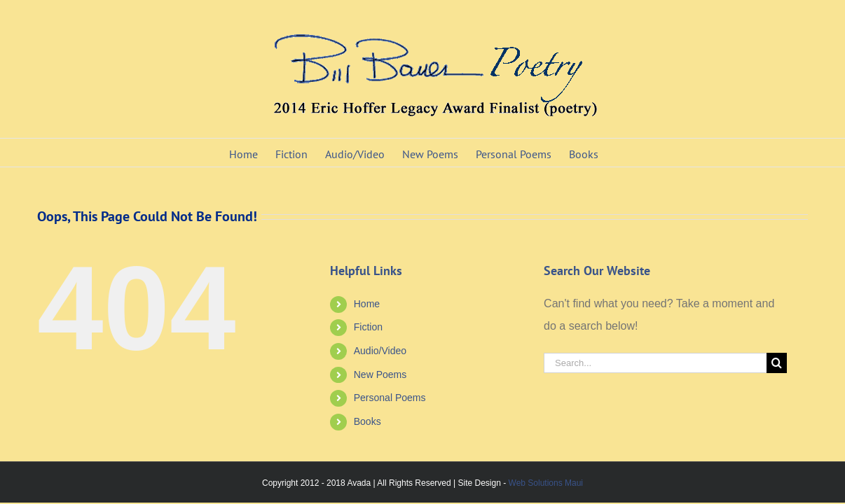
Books (367, 421)
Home (367, 304)
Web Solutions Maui (546, 483)
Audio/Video (380, 351)
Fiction (368, 327)
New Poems (380, 374)
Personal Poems (390, 398)
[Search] (777, 363)
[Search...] (655, 363)
